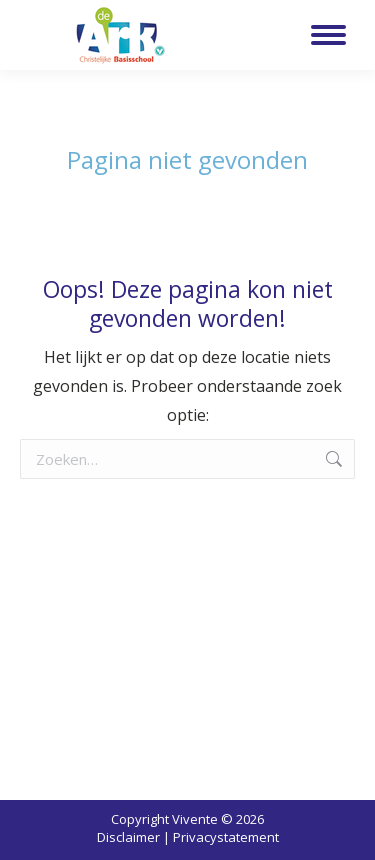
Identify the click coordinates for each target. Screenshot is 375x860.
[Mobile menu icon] (328, 35)
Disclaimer (128, 837)
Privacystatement (226, 837)
